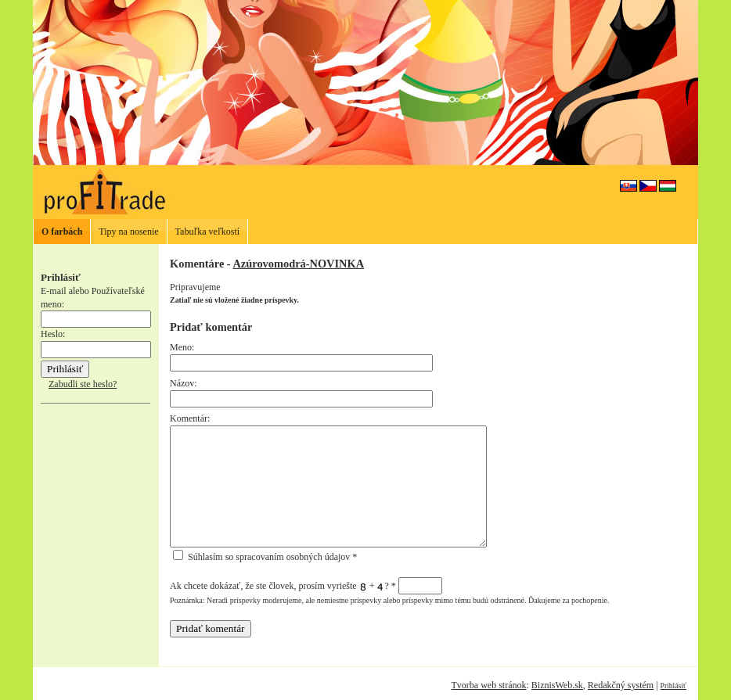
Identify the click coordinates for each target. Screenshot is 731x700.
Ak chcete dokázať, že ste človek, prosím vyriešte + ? (306, 586)
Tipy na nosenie (128, 232)
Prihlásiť (673, 686)
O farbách (62, 232)
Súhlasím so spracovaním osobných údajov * (265, 557)
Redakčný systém (621, 685)
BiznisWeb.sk (557, 685)
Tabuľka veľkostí (208, 232)
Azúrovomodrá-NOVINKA (298, 264)
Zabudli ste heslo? (83, 384)
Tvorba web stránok (488, 685)
